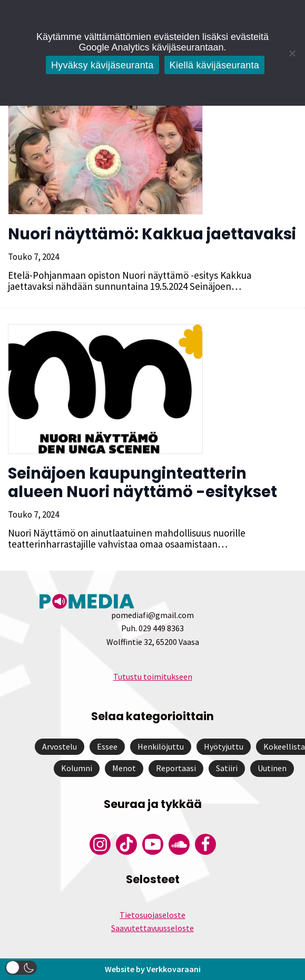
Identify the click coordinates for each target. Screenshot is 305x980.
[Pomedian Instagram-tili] (100, 844)
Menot (124, 768)
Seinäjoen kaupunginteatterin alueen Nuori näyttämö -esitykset (142, 483)
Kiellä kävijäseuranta (214, 65)
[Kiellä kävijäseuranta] (292, 53)
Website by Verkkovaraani (153, 969)
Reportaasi (176, 768)
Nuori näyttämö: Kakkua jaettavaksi (152, 234)
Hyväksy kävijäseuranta (102, 65)
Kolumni (77, 768)
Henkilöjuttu (161, 746)
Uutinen (272, 768)
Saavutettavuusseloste (152, 928)
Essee (107, 746)
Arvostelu (60, 746)
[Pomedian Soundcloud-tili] (179, 844)
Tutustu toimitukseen (153, 676)
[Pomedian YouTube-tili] (153, 844)
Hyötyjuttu (224, 746)
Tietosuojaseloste (152, 915)
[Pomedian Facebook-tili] (205, 844)
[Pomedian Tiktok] (126, 844)
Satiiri (227, 768)
